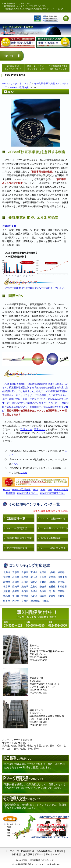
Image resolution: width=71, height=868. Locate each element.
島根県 (34, 591)
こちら (15, 464)
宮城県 (34, 572)
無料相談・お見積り (22, 854)
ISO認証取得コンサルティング (17, 3)
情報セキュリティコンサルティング (36, 68)
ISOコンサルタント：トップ (17, 83)
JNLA (35, 490)
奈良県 (43, 587)
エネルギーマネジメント (55, 528)
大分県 (16, 601)
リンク (60, 9)
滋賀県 (25, 587)
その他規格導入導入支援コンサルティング (29, 864)
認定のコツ (40, 429)
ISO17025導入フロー (27, 493)
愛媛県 (25, 596)
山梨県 (52, 582)
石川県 (25, 582)
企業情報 (59, 851)
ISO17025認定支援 (17, 528)
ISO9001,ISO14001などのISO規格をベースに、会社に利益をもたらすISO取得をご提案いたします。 (35, 766)
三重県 (52, 587)
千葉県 (43, 577)
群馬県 (25, 577)
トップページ (12, 851)
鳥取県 (43, 591)
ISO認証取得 (28, 851)
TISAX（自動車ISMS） (54, 519)
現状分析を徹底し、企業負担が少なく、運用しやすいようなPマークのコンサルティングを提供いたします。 (35, 786)
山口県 (25, 591)
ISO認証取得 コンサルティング (13, 68)
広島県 (61, 591)
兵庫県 (16, 591)
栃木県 (16, 577)
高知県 (34, 596)
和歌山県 (62, 587)
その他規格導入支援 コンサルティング (58, 68)
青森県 (16, 572)
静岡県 (61, 582)
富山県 (16, 582)
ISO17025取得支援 (19, 87)
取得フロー (26, 429)
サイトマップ (53, 854)
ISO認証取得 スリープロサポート (16, 18)
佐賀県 (52, 596)
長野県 (43, 582)
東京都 (52, 577)
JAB (50, 490)
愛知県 (16, 587)
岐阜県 (7, 587)
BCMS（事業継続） (52, 538)
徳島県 (7, 596)
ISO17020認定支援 (17, 548)
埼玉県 (34, 577)
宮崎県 (25, 601)
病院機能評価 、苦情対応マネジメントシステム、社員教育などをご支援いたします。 (35, 806)
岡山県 (52, 591)
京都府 (34, 587)
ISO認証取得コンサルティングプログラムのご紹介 (26, 6)
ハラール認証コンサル (53, 548)
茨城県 (7, 577)
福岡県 (43, 596)
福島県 (61, 572)
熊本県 (7, 601)
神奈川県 (62, 577)
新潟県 (7, 582)
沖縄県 (45, 601)
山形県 (52, 572)
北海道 (7, 572)
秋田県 (43, 572)
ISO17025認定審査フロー (53, 493)
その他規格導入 (44, 851)
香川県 (16, 596)
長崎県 (61, 596)
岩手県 (25, 572)
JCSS (43, 490)
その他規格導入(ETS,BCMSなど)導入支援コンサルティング (29, 9)
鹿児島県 (35, 601)
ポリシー (39, 854)
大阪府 (7, 591)
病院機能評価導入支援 (20, 538)
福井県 (34, 582)
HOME (6, 490)
